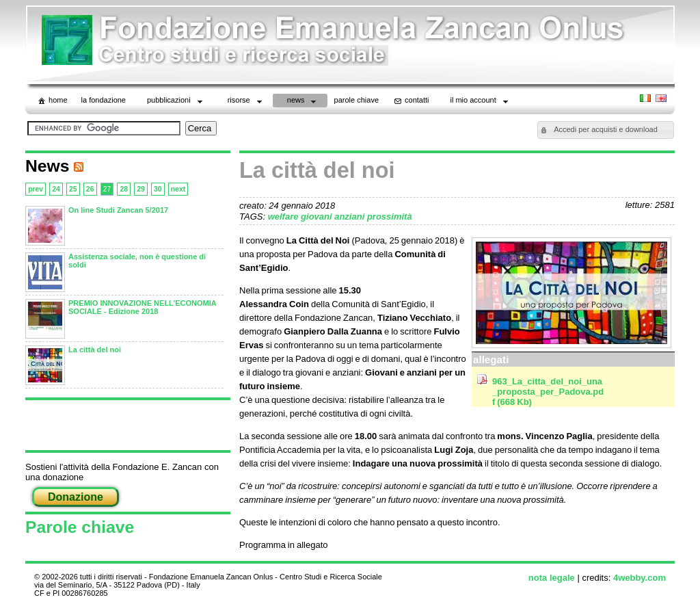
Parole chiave (80, 527)
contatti (410, 101)
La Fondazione (104, 100)
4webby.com (640, 578)
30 (158, 189)
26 (90, 189)
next (178, 189)
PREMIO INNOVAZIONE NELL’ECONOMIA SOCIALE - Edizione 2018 (142, 307)
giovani (318, 216)
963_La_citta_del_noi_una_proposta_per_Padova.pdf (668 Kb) (548, 392)
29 (141, 189)
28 (124, 189)
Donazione (76, 497)
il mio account (481, 102)
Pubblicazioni (176, 102)
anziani (351, 216)
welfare (284, 216)
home (52, 101)
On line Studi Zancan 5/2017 (118, 210)
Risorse (246, 102)
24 (56, 189)
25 (73, 189)
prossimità (390, 216)
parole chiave (356, 100)
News (303, 102)
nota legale (552, 578)
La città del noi (95, 350)
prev (36, 189)
